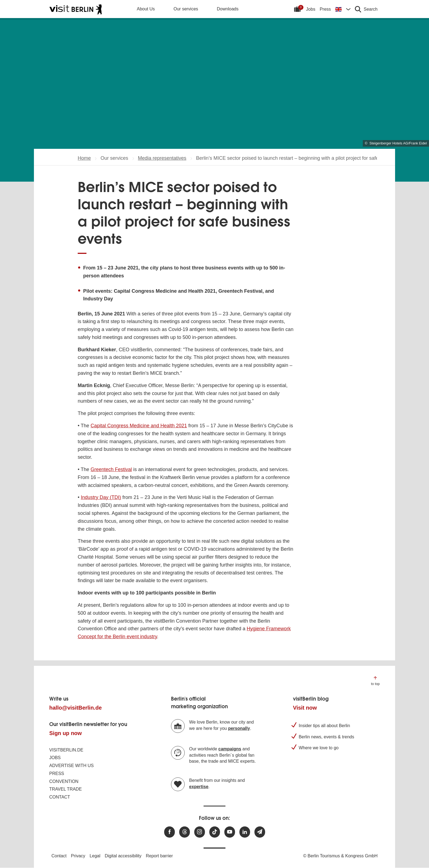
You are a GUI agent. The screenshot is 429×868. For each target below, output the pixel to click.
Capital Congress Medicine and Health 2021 (139, 426)
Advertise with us (71, 766)
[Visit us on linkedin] (245, 832)
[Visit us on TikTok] (215, 832)
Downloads (228, 9)
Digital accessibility (123, 856)
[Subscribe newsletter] (260, 832)
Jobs (311, 9)
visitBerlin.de (66, 750)
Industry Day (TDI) (101, 497)
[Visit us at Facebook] (169, 832)
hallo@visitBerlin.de (76, 708)
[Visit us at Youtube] (230, 832)
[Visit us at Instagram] (200, 832)
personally (239, 728)
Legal (95, 856)
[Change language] (343, 9)
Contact (60, 797)
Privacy (78, 856)
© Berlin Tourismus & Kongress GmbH (340, 856)
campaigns (230, 749)
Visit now (305, 708)
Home (84, 158)
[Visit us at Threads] (185, 832)
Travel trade (66, 789)
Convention (64, 781)
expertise (199, 787)
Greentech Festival (111, 469)
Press (325, 9)
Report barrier (159, 856)
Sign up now (66, 733)
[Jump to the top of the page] (375, 680)
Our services (186, 9)
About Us (146, 9)
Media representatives (162, 158)
